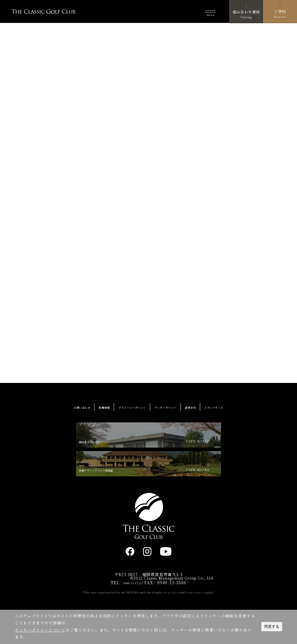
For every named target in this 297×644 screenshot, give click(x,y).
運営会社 (206, 412)
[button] (210, 12)
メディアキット (238, 412)
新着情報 (87, 412)
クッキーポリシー (172, 412)
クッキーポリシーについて (40, 630)
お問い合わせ (57, 412)
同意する (272, 626)
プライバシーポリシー (125, 412)
